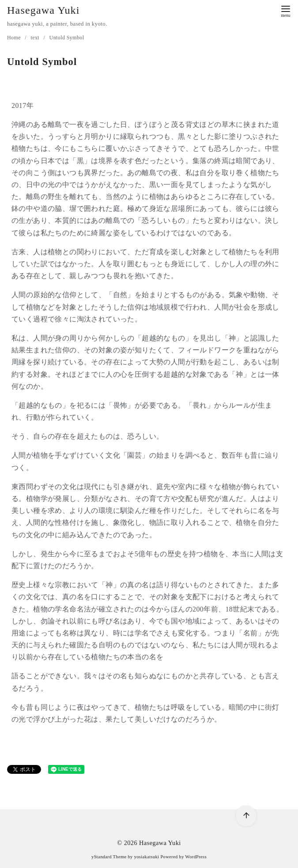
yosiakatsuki (147, 857)
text (36, 38)
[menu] (286, 10)
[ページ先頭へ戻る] (244, 814)
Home (15, 38)
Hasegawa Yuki (43, 10)
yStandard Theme (109, 857)
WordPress (196, 857)
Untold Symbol (67, 38)
